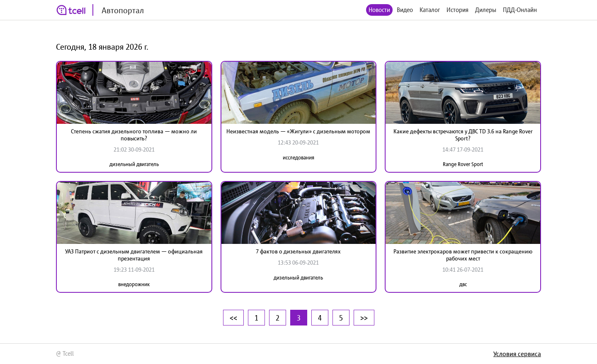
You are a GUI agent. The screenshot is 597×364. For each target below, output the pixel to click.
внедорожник (134, 284)
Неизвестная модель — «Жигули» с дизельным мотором (298, 131)
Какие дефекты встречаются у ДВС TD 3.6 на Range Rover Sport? (463, 135)
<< (233, 318)
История (457, 10)
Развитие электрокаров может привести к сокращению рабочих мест (463, 255)
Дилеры (486, 10)
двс (463, 284)
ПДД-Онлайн (520, 10)
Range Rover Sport (463, 164)
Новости (379, 10)
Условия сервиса (517, 354)
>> (364, 318)
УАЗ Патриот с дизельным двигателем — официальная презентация (134, 255)
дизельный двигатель (134, 164)
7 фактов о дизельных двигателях (298, 251)
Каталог (430, 10)
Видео (405, 10)
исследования (298, 158)
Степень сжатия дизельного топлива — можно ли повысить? (134, 135)
